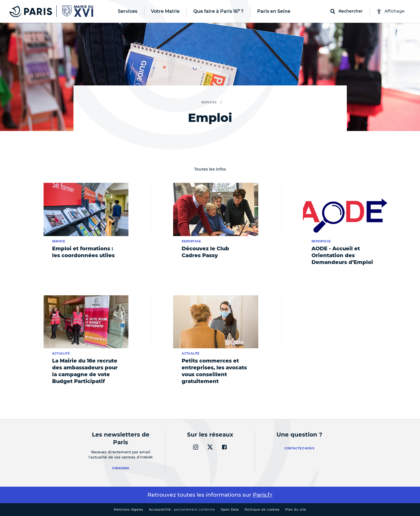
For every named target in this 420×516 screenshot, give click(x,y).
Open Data (230, 510)
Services (209, 102)
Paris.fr (263, 495)
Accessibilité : (182, 510)
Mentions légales (129, 510)
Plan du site (296, 510)
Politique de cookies (262, 510)
